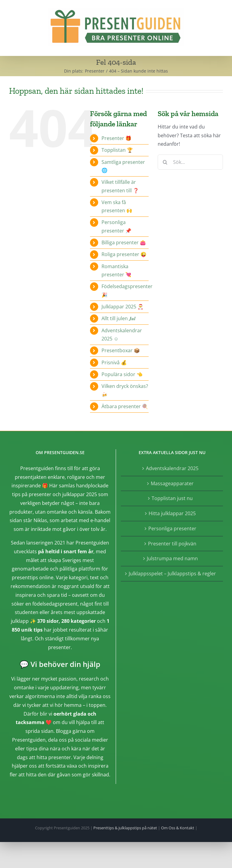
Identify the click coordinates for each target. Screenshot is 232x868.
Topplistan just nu (172, 498)
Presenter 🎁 (116, 138)
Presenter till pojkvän (172, 544)
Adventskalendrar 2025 (172, 468)
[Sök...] (190, 162)
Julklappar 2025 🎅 (122, 307)
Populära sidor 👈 (122, 374)
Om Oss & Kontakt (178, 828)
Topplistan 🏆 (117, 150)
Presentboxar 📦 (121, 350)
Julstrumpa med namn (172, 558)
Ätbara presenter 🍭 (125, 406)
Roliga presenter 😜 (124, 254)
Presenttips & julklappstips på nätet (125, 828)
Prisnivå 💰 (114, 362)
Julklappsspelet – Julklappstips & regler (172, 574)
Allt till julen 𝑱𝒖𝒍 (118, 318)
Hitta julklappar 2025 (172, 513)
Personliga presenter (172, 528)
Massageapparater (172, 483)
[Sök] (165, 162)
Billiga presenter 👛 (124, 242)
